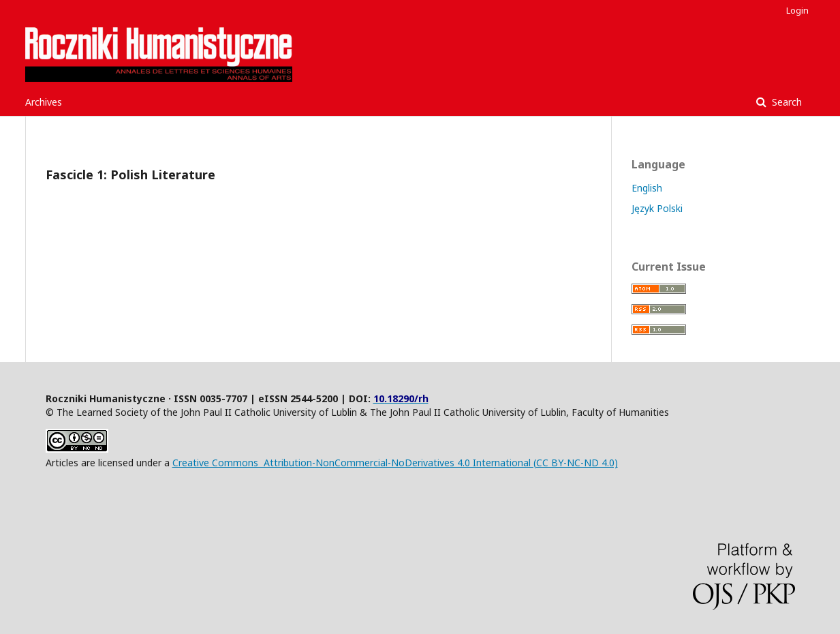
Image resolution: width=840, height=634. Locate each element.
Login (797, 10)
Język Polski (657, 208)
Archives (44, 102)
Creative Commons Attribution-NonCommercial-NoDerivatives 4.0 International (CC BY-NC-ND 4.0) (395, 463)
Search (785, 102)
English (647, 188)
